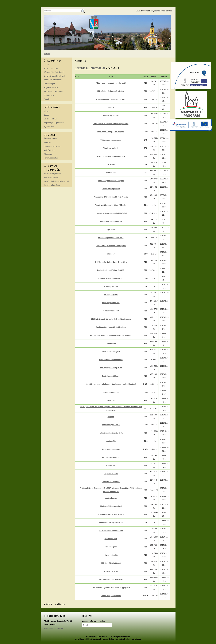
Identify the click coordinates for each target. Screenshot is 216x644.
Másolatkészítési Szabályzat (111, 221)
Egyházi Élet (49, 127)
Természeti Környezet (52, 146)
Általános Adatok (50, 139)
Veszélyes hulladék (111, 148)
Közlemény (111, 164)
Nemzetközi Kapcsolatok (54, 91)
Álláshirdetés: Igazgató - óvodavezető (111, 83)
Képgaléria (48, 154)
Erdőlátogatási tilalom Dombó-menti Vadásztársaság (111, 335)
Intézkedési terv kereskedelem (111, 531)
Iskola (46, 111)
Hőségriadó (111, 466)
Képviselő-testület (51, 68)
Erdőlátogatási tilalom (111, 303)
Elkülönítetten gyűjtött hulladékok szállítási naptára (111, 319)
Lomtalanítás (111, 343)
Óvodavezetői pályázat (111, 189)
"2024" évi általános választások (57, 181)
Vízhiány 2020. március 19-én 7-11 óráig (111, 205)
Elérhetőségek (50, 84)
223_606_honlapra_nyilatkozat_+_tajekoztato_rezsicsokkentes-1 (111, 384)
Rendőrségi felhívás (111, 116)
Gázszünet (111, 254)
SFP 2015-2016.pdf (111, 571)
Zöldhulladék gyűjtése (111, 482)
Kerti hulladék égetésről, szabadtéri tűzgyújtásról (111, 588)
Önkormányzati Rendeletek (55, 76)
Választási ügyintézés (52, 173)
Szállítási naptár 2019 (111, 311)
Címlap (47, 64)
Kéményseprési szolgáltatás (111, 368)
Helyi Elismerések (51, 88)
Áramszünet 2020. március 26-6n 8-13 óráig (111, 197)
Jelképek (47, 142)
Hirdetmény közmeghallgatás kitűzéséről (111, 213)
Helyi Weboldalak (51, 158)
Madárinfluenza (111, 498)
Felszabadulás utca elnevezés (111, 579)
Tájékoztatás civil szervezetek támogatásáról (111, 124)
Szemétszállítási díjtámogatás (111, 360)
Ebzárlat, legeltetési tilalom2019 (111, 278)
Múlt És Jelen (49, 150)
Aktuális (47, 54)
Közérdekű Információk (53, 80)
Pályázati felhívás (111, 474)
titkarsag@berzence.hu (54, 628)
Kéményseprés (111, 547)
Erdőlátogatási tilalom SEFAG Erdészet (111, 327)
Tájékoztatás (111, 173)
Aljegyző (111, 107)
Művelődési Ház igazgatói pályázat (111, 91)
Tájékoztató (111, 230)
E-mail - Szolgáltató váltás (111, 596)
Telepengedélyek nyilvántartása (111, 522)
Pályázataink (49, 95)
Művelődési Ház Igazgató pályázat (111, 514)
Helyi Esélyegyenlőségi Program (111, 181)
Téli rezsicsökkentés (111, 392)
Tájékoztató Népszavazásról (111, 506)
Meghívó (111, 417)
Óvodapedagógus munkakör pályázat (111, 99)
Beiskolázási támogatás (111, 352)
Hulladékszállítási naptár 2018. (111, 433)
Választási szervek (51, 177)
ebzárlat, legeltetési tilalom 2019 (111, 238)
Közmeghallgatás (111, 295)
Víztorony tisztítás (111, 286)
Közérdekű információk (90, 68)
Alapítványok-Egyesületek (54, 123)
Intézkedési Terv (111, 539)
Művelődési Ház (50, 119)
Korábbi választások (52, 185)
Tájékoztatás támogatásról (111, 140)
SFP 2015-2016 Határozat (111, 563)
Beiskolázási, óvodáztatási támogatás (111, 246)
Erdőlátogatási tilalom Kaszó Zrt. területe (111, 262)
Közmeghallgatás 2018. (111, 425)
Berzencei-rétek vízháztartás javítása (111, 156)
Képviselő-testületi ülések (54, 72)
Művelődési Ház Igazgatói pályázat (111, 132)
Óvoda (46, 115)
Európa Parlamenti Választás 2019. (111, 270)
